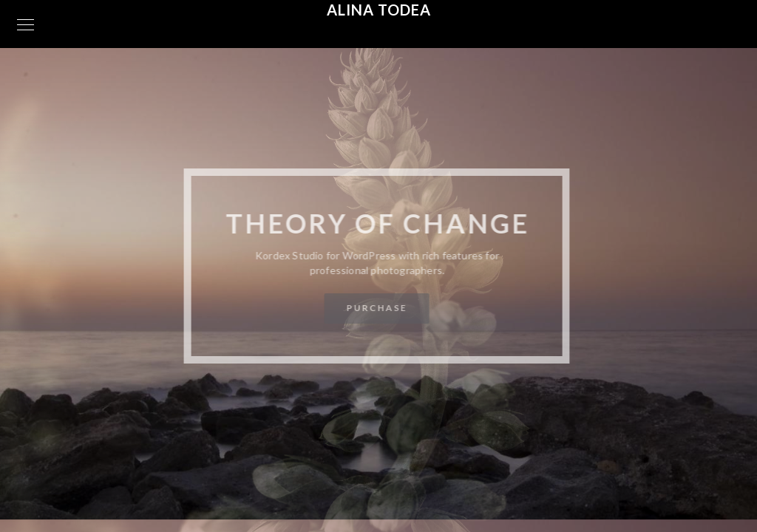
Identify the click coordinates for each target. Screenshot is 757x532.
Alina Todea (379, 10)
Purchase (376, 308)
